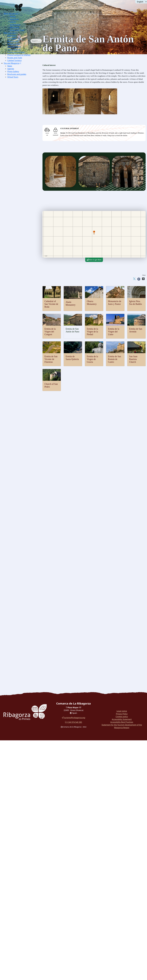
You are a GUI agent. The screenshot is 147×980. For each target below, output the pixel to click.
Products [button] (12, 584)
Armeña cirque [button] (18, 167)
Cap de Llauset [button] (22, 288)
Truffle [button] (15, 587)
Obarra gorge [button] (17, 150)
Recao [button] (15, 621)
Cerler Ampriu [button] (21, 305)
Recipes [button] (12, 613)
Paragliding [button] (17, 185)
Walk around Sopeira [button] (16, 636)
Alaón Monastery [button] (19, 354)
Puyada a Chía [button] (21, 294)
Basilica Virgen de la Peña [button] (22, 429)
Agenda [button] (11, 69)
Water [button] (11, 190)
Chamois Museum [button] (19, 472)
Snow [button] (11, 205)
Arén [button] (14, 317)
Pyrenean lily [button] (17, 141)
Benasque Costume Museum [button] (23, 544)
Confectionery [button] (18, 604)
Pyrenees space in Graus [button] (21, 110)
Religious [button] (12, 417)
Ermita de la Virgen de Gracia (92, 359)
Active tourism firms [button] (16, 52)
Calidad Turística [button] (14, 60)
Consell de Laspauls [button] (20, 564)
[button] (19, 14)
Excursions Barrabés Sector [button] (23, 84)
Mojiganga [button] (16, 555)
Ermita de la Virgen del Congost (50, 332)
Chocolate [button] (16, 598)
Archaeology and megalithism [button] (20, 434)
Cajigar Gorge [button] (18, 156)
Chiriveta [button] (16, 322)
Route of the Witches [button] (16, 638)
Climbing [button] (16, 231)
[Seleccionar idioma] (141, 2)
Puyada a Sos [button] (21, 299)
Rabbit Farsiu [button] (17, 615)
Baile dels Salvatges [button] (20, 561)
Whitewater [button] (17, 196)
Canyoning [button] (16, 202)
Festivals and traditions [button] (17, 546)
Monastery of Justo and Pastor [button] (24, 360)
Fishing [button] (15, 199)
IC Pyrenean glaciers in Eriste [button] (23, 101)
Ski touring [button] (17, 213)
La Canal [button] (19, 259)
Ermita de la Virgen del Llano (114, 332)
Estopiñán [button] (16, 325)
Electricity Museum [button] (20, 495)
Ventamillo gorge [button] (19, 147)
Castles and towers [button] (16, 314)
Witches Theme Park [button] (20, 518)
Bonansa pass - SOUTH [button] (25, 279)
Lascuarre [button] (16, 331)
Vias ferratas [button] (17, 233)
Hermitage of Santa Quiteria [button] (23, 380)
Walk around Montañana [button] (18, 653)
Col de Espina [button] (21, 285)
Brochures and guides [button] (17, 74)
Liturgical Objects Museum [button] (23, 492)
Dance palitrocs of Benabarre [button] (23, 575)
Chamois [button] (16, 124)
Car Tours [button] (12, 658)
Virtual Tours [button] (13, 77)
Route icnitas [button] (17, 457)
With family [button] (13, 27)
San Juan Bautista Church (133, 359)
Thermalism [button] (13, 176)
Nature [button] (11, 16)
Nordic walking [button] (18, 308)
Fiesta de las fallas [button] (19, 578)
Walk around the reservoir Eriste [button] (21, 650)
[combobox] (40, 41)
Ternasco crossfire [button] (19, 624)
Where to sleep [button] (14, 44)
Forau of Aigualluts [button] (20, 159)
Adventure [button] (13, 19)
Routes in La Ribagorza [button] (17, 661)
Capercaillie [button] (17, 119)
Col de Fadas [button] (21, 282)
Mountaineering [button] (18, 225)
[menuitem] (19, 22)
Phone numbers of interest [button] (19, 55)
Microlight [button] (16, 187)
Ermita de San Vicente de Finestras (51, 359)
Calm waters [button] (17, 193)
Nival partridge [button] (18, 121)
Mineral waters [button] (18, 607)
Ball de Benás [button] (18, 558)
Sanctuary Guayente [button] (20, 432)
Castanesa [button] (20, 291)
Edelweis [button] (16, 136)
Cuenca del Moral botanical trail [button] (21, 644)
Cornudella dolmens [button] (20, 446)
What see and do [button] (11, 14)
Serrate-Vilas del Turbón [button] (25, 274)
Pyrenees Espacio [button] (19, 486)
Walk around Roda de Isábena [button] (20, 633)
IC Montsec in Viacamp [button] (21, 104)
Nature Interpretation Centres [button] (19, 87)
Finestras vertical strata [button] (21, 170)
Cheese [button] (15, 592)
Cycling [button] (15, 245)
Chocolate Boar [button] (18, 618)
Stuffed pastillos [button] (18, 627)
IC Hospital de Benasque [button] (22, 503)
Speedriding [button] (17, 219)
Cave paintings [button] (18, 437)
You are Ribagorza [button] (11, 63)
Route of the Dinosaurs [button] (17, 641)
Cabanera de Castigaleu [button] (25, 271)
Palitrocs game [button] (18, 567)
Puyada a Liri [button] (21, 297)
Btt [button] (14, 236)
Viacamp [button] (16, 343)
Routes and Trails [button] (16, 30)
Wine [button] (14, 610)
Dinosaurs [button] (12, 455)
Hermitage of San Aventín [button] (22, 388)
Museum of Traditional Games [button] (24, 469)
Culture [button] (12, 22)
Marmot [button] (15, 127)
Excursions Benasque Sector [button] (23, 81)
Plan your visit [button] (10, 33)
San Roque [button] (20, 262)
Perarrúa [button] (16, 340)
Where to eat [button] (13, 41)
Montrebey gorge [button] (19, 153)
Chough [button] (15, 130)
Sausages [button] (16, 590)
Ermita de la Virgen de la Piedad (92, 332)
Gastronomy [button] (14, 25)
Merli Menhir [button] (17, 440)
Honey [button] (15, 601)
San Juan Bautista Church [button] (22, 366)
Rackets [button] (15, 216)
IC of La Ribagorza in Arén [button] (23, 107)
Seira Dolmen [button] (17, 443)
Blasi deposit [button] (17, 460)
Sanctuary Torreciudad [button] (21, 426)
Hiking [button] (15, 228)
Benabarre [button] (16, 320)
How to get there (94, 260)
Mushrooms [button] (17, 595)
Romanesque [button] (13, 345)
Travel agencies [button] (14, 49)
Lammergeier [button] (17, 116)
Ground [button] (12, 222)
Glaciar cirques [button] (18, 162)
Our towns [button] (12, 38)
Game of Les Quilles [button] (20, 572)
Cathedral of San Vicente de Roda (51, 304)
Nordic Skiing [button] (18, 210)
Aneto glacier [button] (17, 164)
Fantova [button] (15, 328)
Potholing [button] (16, 242)
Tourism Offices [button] (14, 47)
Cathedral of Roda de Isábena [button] (23, 423)
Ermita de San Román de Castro (114, 359)
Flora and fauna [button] (14, 113)
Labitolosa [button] (16, 452)
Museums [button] (12, 466)
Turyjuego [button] (13, 647)
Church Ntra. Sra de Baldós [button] (23, 414)
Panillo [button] (19, 268)
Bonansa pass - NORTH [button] (25, 276)
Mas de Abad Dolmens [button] (21, 449)
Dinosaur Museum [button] (19, 463)
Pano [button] (14, 337)
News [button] (10, 66)
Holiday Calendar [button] (19, 549)
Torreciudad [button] (20, 265)
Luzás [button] (15, 334)
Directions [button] (12, 36)
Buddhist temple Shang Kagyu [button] (24, 420)
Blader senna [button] (17, 139)
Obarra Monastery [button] (19, 357)
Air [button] (10, 182)
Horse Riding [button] (17, 239)
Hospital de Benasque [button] (24, 302)
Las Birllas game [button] (19, 569)
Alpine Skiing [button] (18, 208)
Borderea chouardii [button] (19, 133)
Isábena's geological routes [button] (22, 173)
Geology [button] (12, 144)
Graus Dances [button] (18, 552)
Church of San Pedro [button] (20, 363)
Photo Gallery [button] (13, 71)
